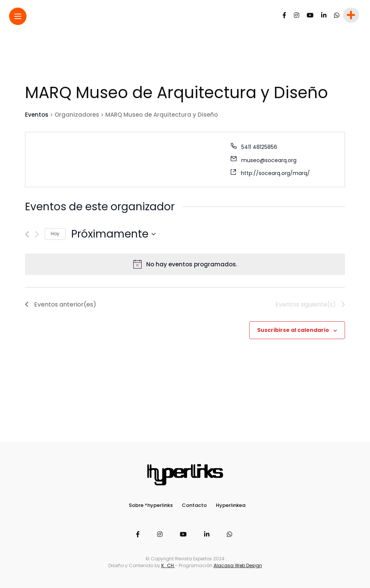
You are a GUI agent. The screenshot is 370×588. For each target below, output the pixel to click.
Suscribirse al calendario (293, 330)
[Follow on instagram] (297, 15)
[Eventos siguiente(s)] (37, 234)
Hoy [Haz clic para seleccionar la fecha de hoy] (55, 234)
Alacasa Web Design (238, 565)
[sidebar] (350, 15)
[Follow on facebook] (284, 15)
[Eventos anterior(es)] (27, 234)
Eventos (37, 115)
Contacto (194, 505)
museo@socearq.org (269, 160)
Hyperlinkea (231, 505)
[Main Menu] (18, 16)
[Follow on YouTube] (310, 15)
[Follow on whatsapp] (337, 15)
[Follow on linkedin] (324, 15)
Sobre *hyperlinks (151, 505)
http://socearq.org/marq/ (275, 173)
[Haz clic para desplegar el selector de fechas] (113, 234)
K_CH (168, 565)
